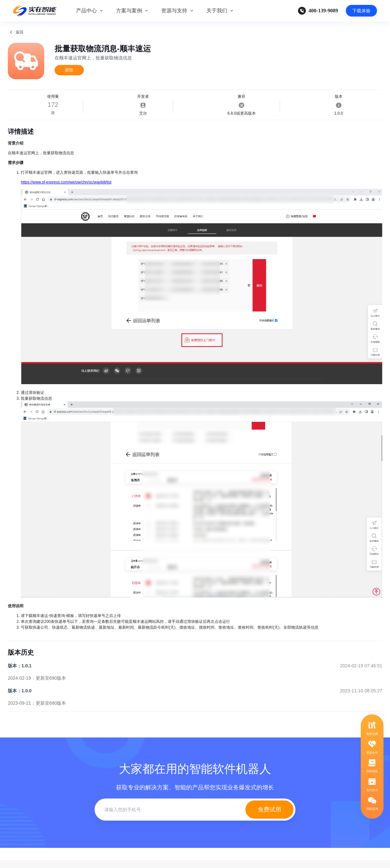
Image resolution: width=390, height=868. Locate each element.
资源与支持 (174, 11)
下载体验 (361, 11)
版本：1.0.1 (20, 666)
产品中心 (86, 11)
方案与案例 (129, 11)
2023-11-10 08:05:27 (361, 691)
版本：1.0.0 (20, 691)
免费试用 (269, 810)
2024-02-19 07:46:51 (361, 666)
